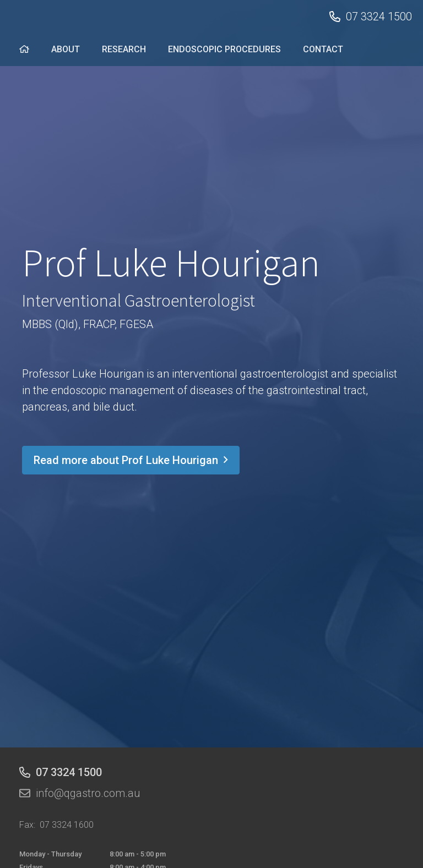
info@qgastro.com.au (88, 793)
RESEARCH (124, 49)
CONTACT (323, 49)
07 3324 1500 (379, 17)
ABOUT (66, 49)
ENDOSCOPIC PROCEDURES (224, 49)
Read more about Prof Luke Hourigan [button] (131, 460)
